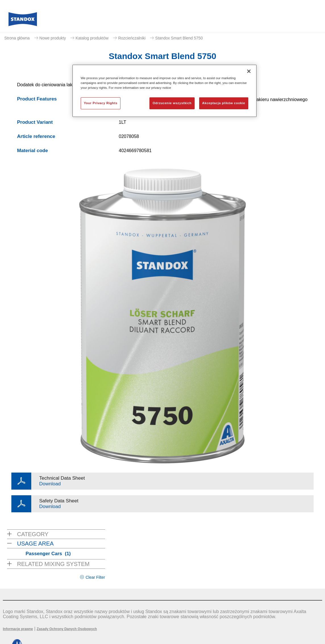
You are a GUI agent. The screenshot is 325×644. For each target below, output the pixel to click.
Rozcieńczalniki (132, 38)
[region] (164, 91)
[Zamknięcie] (249, 71)
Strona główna (17, 38)
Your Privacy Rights (101, 103)
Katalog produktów (92, 38)
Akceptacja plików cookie (224, 103)
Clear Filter (95, 577)
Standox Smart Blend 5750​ (179, 38)
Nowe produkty (53, 38)
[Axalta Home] (23, 21)
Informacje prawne (18, 629)
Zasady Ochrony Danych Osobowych (67, 629)
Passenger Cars (48, 554)
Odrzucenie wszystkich (172, 103)
